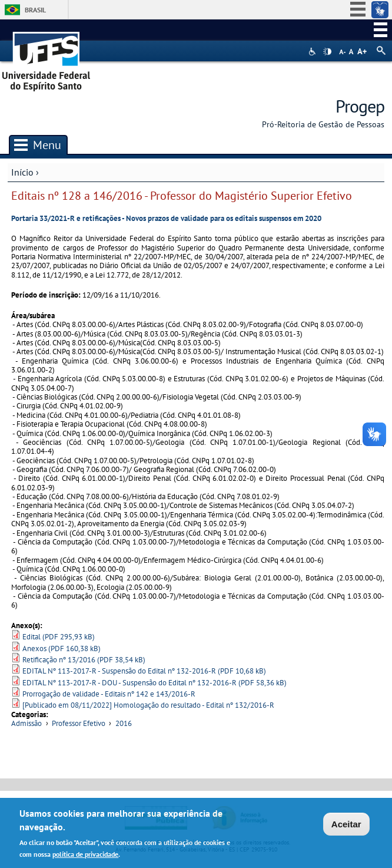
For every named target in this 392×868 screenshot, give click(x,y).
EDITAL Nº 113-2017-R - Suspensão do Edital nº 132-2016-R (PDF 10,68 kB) (144, 671)
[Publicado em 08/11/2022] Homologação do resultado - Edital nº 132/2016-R (148, 705)
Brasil (35, 10)
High (327, 52)
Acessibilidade (313, 52)
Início (22, 172)
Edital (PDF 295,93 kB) (59, 637)
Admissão (26, 723)
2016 (124, 723)
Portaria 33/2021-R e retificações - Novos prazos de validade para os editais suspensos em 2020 (166, 218)
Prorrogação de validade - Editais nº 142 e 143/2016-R (109, 694)
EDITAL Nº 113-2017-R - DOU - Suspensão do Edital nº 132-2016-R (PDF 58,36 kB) (155, 683)
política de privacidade (85, 857)
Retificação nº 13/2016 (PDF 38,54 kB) (84, 660)
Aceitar (346, 826)
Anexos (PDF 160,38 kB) (62, 648)
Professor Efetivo (79, 723)
